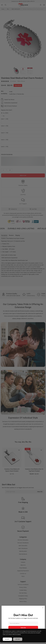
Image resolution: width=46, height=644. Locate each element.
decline (18, 639)
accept (7, 639)
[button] (43, 608)
